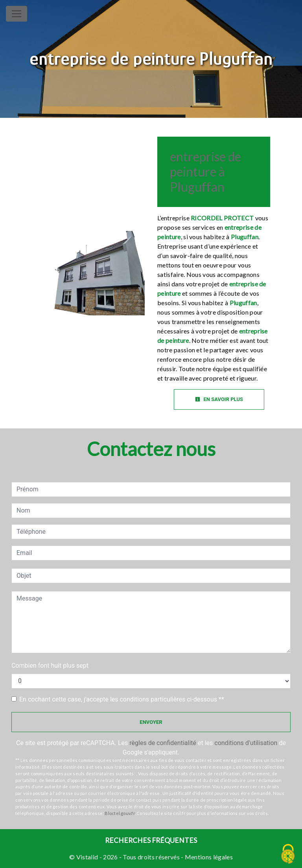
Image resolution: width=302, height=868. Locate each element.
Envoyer (151, 722)
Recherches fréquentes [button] (151, 840)
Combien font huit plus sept (50, 666)
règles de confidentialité (163, 743)
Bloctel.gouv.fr (120, 813)
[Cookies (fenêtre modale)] (288, 854)
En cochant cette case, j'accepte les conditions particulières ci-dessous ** (122, 699)
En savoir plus (219, 399)
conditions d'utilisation (246, 743)
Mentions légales (208, 857)
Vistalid (87, 857)
